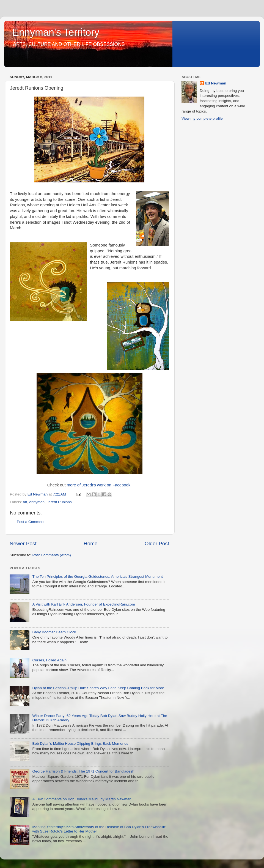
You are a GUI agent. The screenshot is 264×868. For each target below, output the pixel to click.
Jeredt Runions (59, 502)
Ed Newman (216, 83)
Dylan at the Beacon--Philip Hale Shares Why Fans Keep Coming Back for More (98, 688)
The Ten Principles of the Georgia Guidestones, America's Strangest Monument (97, 577)
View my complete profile (202, 118)
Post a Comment (31, 522)
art (25, 502)
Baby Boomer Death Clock (54, 632)
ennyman (37, 502)
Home (90, 543)
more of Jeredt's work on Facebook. (99, 485)
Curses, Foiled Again (49, 660)
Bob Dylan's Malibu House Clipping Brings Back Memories (80, 744)
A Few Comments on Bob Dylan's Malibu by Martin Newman (82, 799)
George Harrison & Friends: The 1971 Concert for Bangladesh (83, 771)
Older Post (157, 543)
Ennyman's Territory (56, 32)
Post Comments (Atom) (52, 555)
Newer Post (23, 543)
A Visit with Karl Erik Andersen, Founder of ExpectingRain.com (83, 604)
